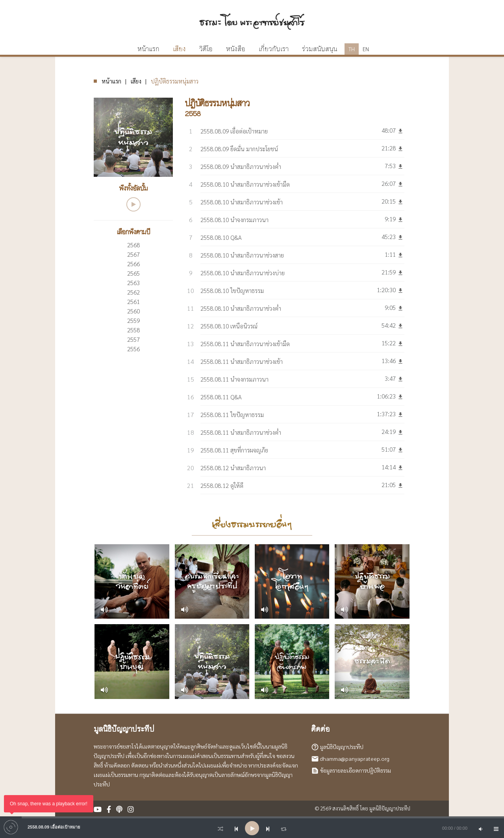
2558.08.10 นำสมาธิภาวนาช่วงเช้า (242, 202)
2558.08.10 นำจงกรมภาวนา (234, 220)
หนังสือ (236, 49)
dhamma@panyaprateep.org (355, 758)
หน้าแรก (111, 81)
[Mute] (480, 828)
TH (352, 49)
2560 (133, 311)
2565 (133, 273)
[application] (252, 828)
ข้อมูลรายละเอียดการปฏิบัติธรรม (356, 770)
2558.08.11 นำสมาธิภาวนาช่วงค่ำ (241, 432)
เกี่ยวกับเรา (274, 49)
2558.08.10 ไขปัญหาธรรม (232, 290)
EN (366, 49)
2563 (133, 283)
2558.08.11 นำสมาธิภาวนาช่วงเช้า (242, 361)
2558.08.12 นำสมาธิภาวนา (233, 468)
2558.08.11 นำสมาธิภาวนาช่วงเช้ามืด (245, 344)
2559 (133, 320)
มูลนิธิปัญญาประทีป (342, 746)
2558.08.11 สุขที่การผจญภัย (234, 450)
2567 (133, 254)
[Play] (252, 828)
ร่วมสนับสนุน (320, 49)
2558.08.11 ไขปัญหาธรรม (232, 414)
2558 (133, 330)
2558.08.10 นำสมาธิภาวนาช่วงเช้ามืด (245, 184)
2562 (133, 292)
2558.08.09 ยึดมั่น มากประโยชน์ (239, 149)
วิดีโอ (206, 49)
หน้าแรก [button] (148, 49)
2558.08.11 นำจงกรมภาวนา (234, 379)
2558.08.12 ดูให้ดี (222, 485)
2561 (133, 301)
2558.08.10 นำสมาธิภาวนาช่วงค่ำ (241, 308)
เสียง (136, 81)
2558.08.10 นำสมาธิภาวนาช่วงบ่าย (243, 273)
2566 (133, 264)
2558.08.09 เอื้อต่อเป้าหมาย (234, 131)
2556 (133, 349)
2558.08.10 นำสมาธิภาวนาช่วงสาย (242, 255)
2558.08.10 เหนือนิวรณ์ (229, 326)
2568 (133, 245)
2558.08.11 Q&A (221, 397)
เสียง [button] (179, 49)
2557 (133, 339)
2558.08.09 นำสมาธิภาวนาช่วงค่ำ (241, 166)
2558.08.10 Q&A (221, 237)
